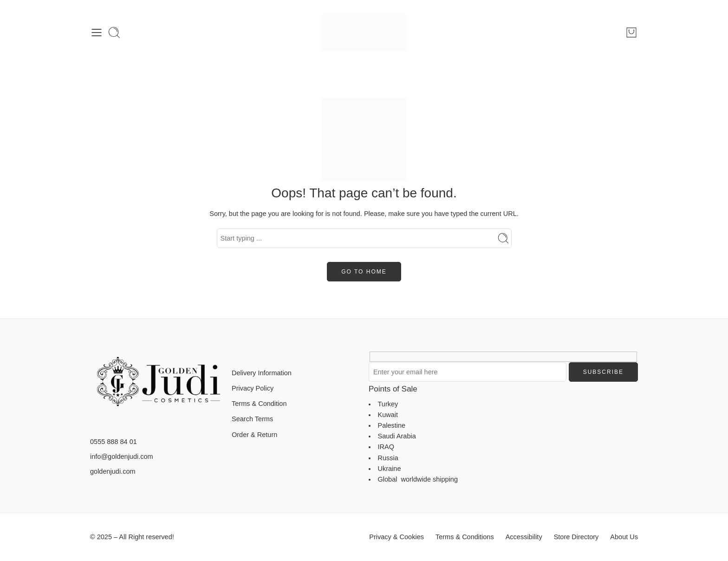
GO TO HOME (364, 272)
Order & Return (254, 435)
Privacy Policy (253, 388)
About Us (624, 537)
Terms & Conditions (465, 537)
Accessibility (524, 537)
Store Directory (576, 537)
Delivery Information (262, 373)
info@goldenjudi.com (122, 457)
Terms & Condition (259, 404)
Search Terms (252, 419)
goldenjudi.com (113, 471)
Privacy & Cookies (396, 537)
